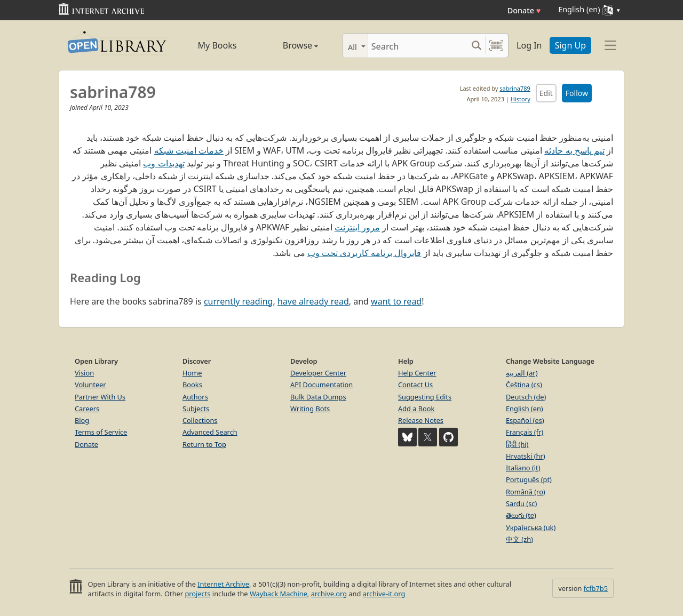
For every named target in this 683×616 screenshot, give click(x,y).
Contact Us (415, 385)
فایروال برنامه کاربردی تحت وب (364, 253)
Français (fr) (525, 432)
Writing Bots (310, 409)
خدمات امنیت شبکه (189, 150)
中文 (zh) (519, 539)
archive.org (329, 594)
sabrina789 (515, 88)
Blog (82, 420)
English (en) (525, 409)
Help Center (417, 373)
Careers (87, 409)
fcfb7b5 (596, 588)
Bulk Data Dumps (318, 397)
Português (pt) (529, 479)
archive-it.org (384, 594)
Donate (524, 10)
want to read (396, 301)
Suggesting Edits (425, 397)
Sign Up (570, 45)
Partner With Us (100, 397)
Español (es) (525, 420)
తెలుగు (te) (521, 515)
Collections (200, 420)
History (521, 99)
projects (197, 594)
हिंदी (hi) (517, 444)
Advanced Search (210, 432)
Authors (195, 397)
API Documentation (321, 385)
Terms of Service (101, 432)
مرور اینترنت (357, 227)
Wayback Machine (279, 594)
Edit (546, 93)
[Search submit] (476, 46)
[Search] (418, 46)
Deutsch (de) (526, 397)
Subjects (196, 409)
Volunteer (90, 385)
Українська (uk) (531, 527)
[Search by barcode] (496, 46)
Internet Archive (223, 584)
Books (192, 385)
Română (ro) (526, 492)
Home (192, 373)
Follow (577, 93)
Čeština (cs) (524, 385)
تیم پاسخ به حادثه (574, 150)
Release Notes (421, 420)
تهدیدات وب (164, 163)
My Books (217, 45)
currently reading (239, 301)
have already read (313, 301)
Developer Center (318, 373)
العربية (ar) (522, 373)
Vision (84, 373)
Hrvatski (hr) (526, 456)
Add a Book (416, 409)
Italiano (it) (523, 468)
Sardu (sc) (521, 503)
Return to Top (204, 444)
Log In (529, 45)
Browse (288, 45)
